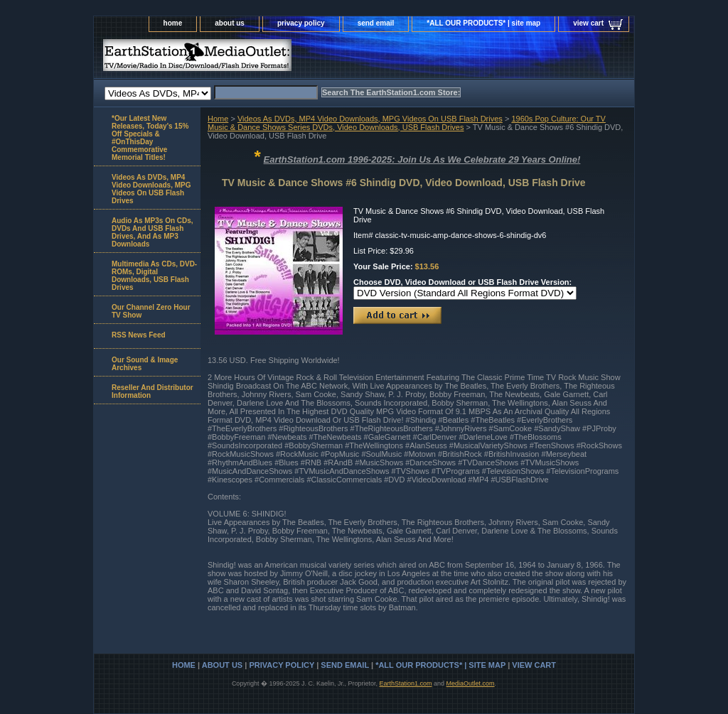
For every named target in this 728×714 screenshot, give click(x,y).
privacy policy (301, 23)
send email (376, 23)
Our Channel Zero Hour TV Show (151, 311)
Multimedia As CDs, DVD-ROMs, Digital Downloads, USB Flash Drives (154, 276)
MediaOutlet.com (471, 683)
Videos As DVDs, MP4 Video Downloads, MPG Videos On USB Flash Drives (370, 119)
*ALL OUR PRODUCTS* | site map (483, 23)
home (173, 23)
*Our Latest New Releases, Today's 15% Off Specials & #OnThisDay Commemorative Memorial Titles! (150, 138)
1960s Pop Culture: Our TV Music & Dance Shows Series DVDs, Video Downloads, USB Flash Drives (407, 123)
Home (218, 119)
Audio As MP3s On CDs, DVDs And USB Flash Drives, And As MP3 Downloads (152, 232)
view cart (588, 23)
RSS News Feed (139, 335)
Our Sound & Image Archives (145, 364)
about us (230, 23)
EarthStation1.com (405, 683)
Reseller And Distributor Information (152, 391)
